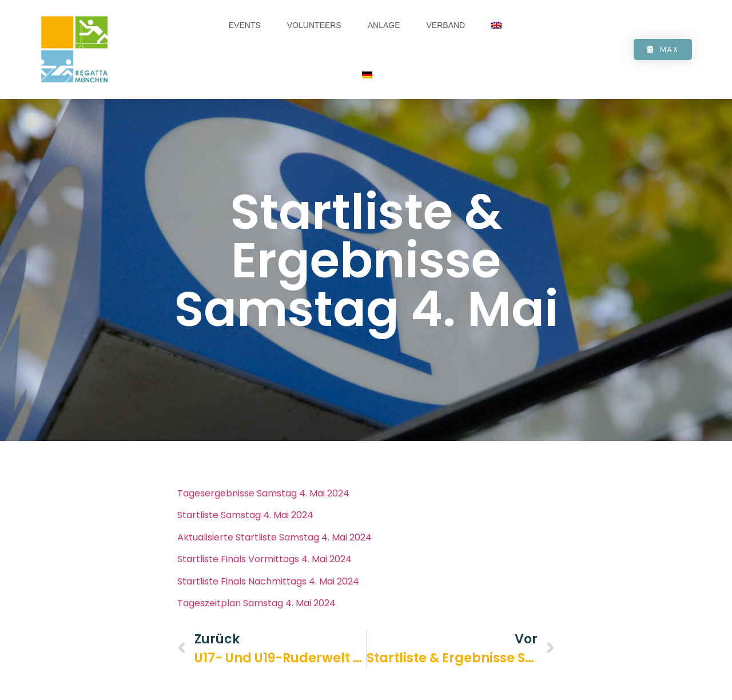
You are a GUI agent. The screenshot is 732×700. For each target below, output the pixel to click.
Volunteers (314, 25)
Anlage (384, 25)
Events (245, 25)
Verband (446, 25)
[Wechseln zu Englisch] (496, 25)
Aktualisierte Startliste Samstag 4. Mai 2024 (274, 545)
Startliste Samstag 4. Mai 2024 (245, 523)
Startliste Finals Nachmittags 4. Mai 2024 (268, 589)
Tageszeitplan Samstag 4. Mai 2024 (256, 611)
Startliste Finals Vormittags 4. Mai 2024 (264, 567)
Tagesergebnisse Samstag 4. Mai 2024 (263, 501)
